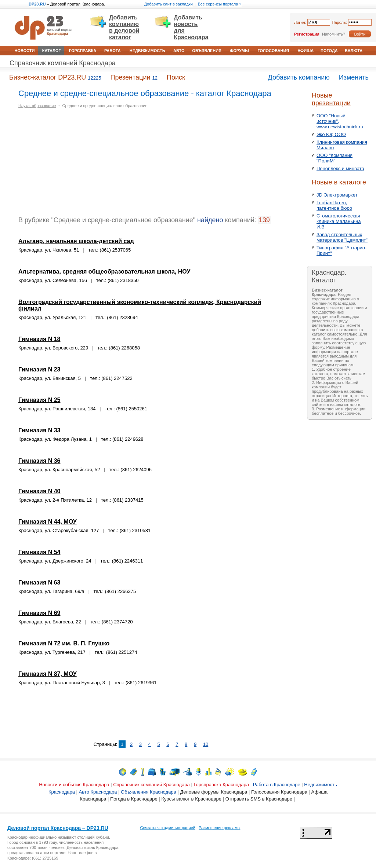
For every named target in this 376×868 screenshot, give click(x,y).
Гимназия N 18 (39, 339)
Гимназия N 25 (39, 400)
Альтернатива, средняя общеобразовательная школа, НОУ (104, 272)
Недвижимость (147, 51)
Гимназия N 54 (39, 552)
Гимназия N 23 (39, 369)
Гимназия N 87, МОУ (48, 674)
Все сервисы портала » (220, 4)
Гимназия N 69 (39, 613)
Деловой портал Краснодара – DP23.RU (58, 828)
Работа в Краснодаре (277, 785)
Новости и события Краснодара (74, 785)
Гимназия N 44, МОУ (48, 522)
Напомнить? (334, 34)
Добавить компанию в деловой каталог (124, 27)
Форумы (239, 51)
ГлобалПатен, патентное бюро (334, 205)
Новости (24, 51)
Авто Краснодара (98, 792)
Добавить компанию (299, 77)
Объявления (207, 51)
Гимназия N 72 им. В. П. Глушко (64, 643)
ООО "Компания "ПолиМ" (335, 158)
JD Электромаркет (337, 195)
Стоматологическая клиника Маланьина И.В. (339, 221)
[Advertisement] (80, 165)
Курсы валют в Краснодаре (191, 799)
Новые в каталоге (339, 182)
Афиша (305, 51)
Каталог (52, 51)
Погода (329, 51)
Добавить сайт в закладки (168, 4)
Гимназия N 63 (39, 583)
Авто (179, 51)
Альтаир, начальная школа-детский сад (76, 241)
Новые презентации (331, 99)
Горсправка (83, 51)
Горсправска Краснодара (221, 785)
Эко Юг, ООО (331, 134)
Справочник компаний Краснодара (63, 63)
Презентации (130, 77)
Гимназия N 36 (39, 461)
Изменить (354, 77)
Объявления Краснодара (149, 792)
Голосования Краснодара (279, 792)
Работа (113, 51)
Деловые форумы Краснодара (214, 792)
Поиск (176, 77)
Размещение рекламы (219, 828)
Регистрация (307, 34)
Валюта (354, 51)
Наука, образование (37, 106)
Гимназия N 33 (39, 430)
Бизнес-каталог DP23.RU (48, 77)
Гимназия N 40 (39, 491)
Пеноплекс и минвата (340, 169)
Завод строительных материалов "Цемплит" (342, 237)
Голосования (273, 51)
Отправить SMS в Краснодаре (259, 799)
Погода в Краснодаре (134, 799)
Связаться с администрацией (168, 828)
